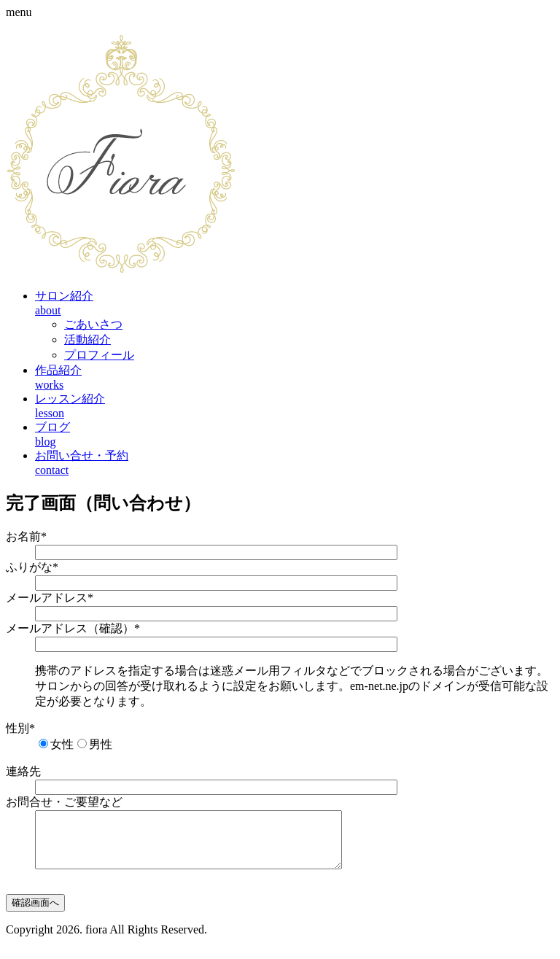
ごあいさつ (93, 324)
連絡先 (23, 771)
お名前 (26, 536)
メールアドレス (50, 598)
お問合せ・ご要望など (64, 802)
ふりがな (32, 567)
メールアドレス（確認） (73, 628)
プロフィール (99, 355)
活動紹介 (87, 339)
